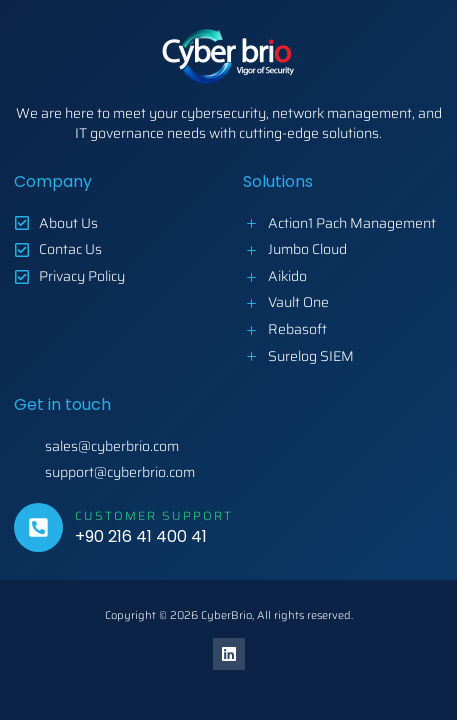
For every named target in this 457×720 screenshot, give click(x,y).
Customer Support (154, 515)
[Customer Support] (38, 527)
